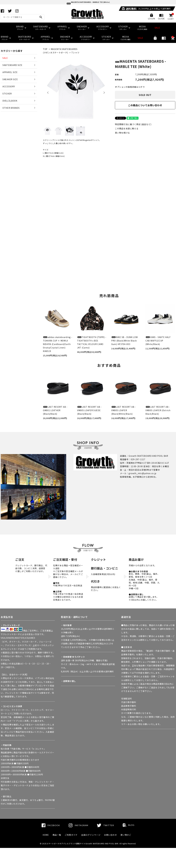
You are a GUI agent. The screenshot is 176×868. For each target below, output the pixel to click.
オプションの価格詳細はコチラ (130, 87)
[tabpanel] (76, 92)
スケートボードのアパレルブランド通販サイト (66, 843)
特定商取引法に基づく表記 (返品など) (133, 124)
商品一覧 (57, 835)
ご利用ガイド (71, 835)
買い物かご (126, 835)
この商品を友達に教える (127, 128)
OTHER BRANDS (11, 108)
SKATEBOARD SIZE (12, 65)
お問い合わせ (110, 835)
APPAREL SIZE (10, 72)
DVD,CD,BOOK (10, 101)
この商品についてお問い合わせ (145, 105)
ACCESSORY (9, 86)
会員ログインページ (91, 835)
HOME (46, 835)
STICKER (7, 94)
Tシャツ (75, 53)
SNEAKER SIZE (10, 79)
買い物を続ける (122, 133)
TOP (45, 49)
